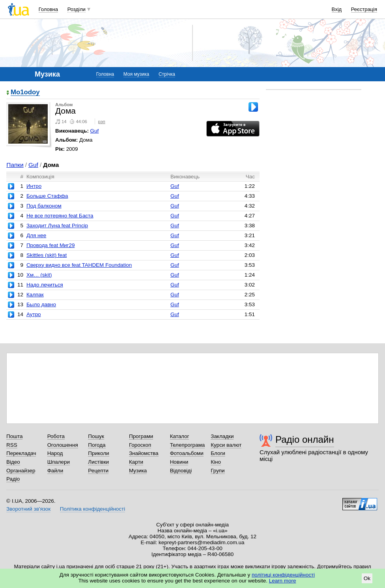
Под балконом (44, 206)
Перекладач (21, 453)
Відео (13, 462)
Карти (136, 462)
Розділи (77, 9)
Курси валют (226, 445)
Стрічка (167, 74)
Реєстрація (364, 9)
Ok (367, 578)
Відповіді (181, 471)
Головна (48, 9)
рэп (102, 122)
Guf (95, 131)
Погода (97, 445)
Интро (34, 186)
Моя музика (136, 74)
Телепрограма (188, 445)
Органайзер (21, 471)
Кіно (216, 462)
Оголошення (63, 445)
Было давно (41, 304)
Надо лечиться (45, 285)
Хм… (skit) (39, 275)
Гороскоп (140, 445)
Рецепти (98, 471)
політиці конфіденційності (283, 575)
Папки (15, 165)
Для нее (36, 235)
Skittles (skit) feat (47, 255)
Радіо (13, 479)
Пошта (14, 436)
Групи (218, 471)
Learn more (283, 581)
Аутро (34, 314)
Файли (55, 471)
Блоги (218, 453)
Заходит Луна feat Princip (57, 226)
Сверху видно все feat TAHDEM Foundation (79, 265)
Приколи (98, 453)
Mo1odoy (25, 93)
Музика (138, 471)
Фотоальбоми (187, 453)
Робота (56, 436)
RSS (12, 445)
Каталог (180, 436)
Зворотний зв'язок (28, 509)
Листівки (98, 462)
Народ (55, 453)
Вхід (337, 9)
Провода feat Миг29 (51, 245)
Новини (179, 462)
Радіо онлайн (305, 439)
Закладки (222, 436)
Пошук (96, 436)
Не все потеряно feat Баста (60, 216)
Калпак (35, 295)
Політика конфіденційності (93, 509)
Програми (141, 436)
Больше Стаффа (47, 196)
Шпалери (59, 462)
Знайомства (144, 453)
